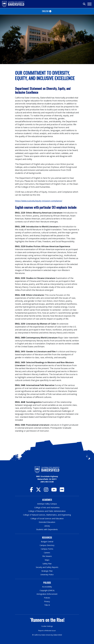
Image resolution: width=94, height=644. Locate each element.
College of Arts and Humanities (47, 507)
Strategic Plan (47, 571)
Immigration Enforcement (47, 594)
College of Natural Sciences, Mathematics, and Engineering (47, 515)
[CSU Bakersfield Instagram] (46, 491)
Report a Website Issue (47, 631)
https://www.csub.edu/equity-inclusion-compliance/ (39, 201)
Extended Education (47, 522)
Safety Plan (47, 564)
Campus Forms (47, 549)
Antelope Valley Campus (47, 504)
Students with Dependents (47, 529)
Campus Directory (47, 545)
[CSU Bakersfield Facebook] (31, 491)
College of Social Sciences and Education (47, 519)
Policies (47, 598)
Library (47, 526)
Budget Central (47, 542)
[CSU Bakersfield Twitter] (38, 491)
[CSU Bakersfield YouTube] (54, 491)
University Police (47, 575)
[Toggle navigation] (89, 4)
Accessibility (47, 587)
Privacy (47, 601)
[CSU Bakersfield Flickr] (62, 491)
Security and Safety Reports (47, 567)
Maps (47, 560)
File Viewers (47, 556)
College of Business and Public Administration (47, 511)
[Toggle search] (84, 4)
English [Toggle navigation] (45, 11)
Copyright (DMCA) (47, 590)
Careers (47, 553)
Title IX (47, 605)
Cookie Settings (47, 626)
